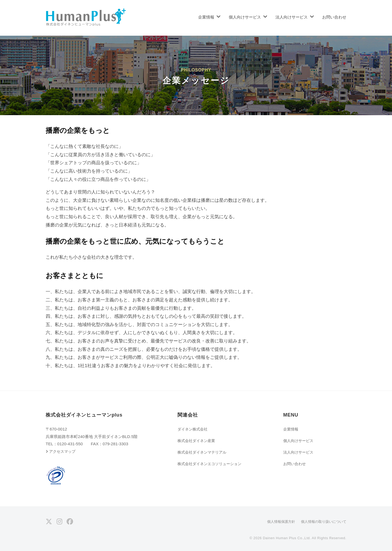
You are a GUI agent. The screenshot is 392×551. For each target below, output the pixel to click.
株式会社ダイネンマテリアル (204, 452)
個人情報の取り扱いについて (322, 521)
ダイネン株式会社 (194, 429)
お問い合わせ (334, 17)
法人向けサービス (292, 17)
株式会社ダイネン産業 (198, 441)
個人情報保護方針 (277, 521)
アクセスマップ (63, 451)
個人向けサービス (245, 17)
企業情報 (206, 17)
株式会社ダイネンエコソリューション (212, 464)
